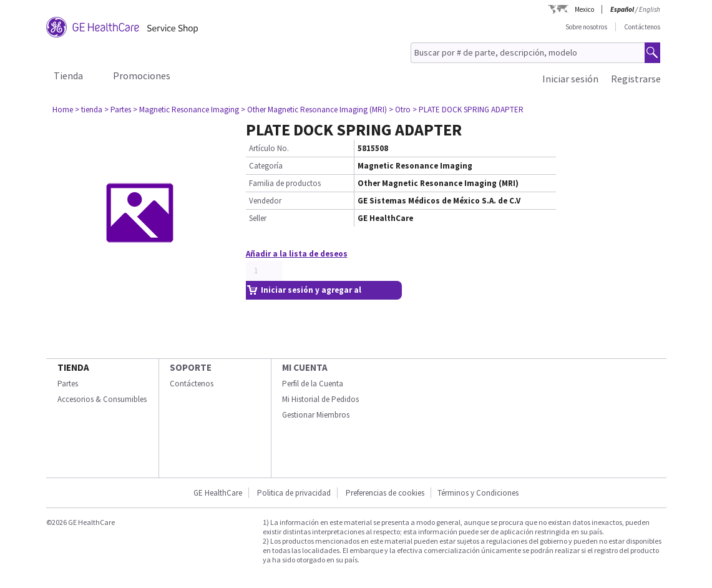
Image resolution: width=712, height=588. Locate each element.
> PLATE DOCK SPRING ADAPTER (468, 110)
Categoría (266, 166)
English (650, 9)
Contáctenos (642, 27)
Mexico (584, 9)
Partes (68, 384)
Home (63, 110)
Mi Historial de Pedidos (320, 399)
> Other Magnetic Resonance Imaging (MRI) (314, 110)
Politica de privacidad (294, 493)
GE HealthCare (218, 493)
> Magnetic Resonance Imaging (186, 110)
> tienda (89, 110)
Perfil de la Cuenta (313, 384)
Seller (258, 218)
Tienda (68, 76)
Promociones (142, 76)
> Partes (118, 110)
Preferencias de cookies (385, 493)
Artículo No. (269, 148)
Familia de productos (285, 183)
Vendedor (265, 201)
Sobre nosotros (586, 27)
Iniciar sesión (570, 79)
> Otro (400, 110)
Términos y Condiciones (478, 493)
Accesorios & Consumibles (102, 399)
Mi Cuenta (305, 367)
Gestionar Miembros (316, 415)
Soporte (191, 367)
